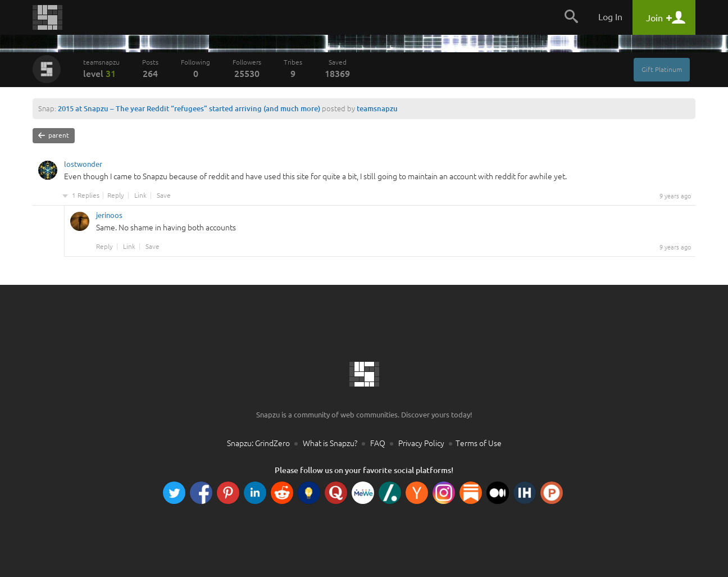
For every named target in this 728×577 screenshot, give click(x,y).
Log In (610, 17)
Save (164, 196)
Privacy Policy (421, 443)
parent (54, 135)
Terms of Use (479, 443)
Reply (116, 196)
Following (195, 69)
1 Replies (86, 196)
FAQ (378, 443)
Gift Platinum (662, 69)
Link (140, 196)
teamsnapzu (101, 69)
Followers (247, 69)
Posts (150, 69)
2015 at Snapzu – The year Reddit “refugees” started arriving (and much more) (189, 108)
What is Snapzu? (330, 443)
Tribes (293, 69)
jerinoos (109, 217)
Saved (337, 69)
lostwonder (83, 166)
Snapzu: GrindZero (258, 443)
